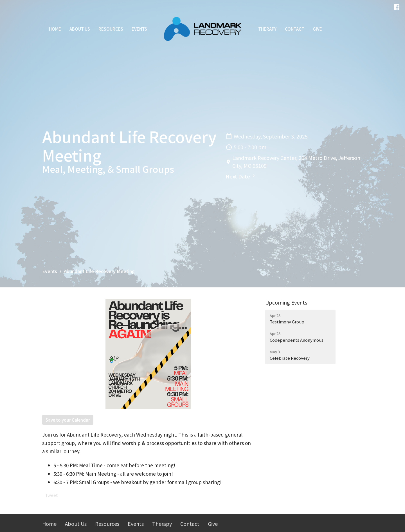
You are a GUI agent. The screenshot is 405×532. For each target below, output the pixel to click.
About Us (80, 29)
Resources (111, 29)
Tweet (51, 495)
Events (139, 29)
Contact (295, 29)
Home (55, 29)
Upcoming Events (286, 302)
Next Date (241, 176)
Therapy (267, 29)
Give (317, 29)
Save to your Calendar (68, 420)
